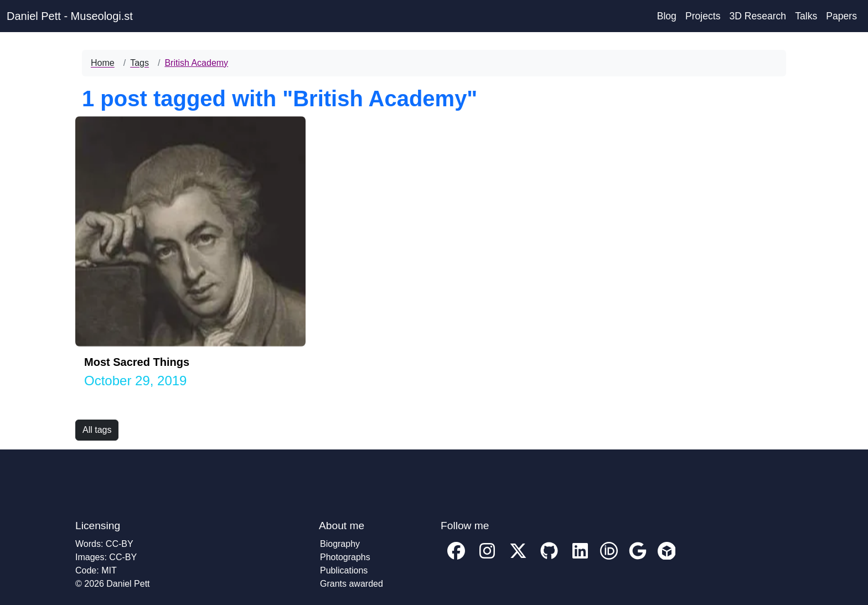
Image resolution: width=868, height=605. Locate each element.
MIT (109, 570)
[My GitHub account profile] (549, 559)
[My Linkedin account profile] (580, 559)
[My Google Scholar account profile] (638, 559)
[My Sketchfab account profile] (666, 559)
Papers (841, 16)
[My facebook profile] (456, 559)
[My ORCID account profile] (609, 559)
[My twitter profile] (518, 559)
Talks (806, 16)
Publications (344, 570)
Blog (667, 16)
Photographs (345, 557)
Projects (703, 16)
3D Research (758, 16)
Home (103, 63)
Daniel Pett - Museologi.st (70, 16)
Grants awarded (352, 584)
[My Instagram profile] (487, 559)
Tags (139, 63)
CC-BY (120, 544)
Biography (340, 544)
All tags (97, 430)
